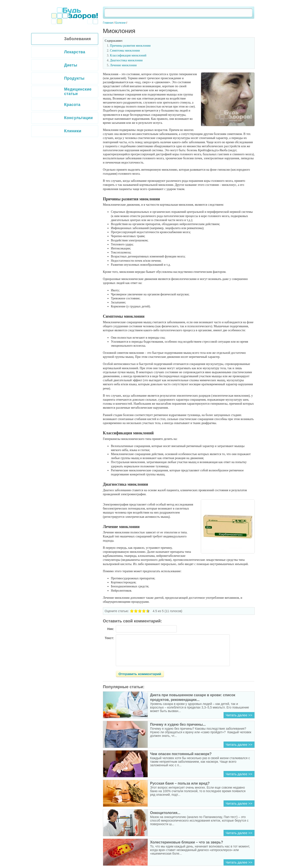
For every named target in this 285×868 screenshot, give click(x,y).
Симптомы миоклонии (125, 51)
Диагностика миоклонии (126, 60)
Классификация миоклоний (128, 55)
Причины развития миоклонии (130, 46)
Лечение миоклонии (123, 65)
